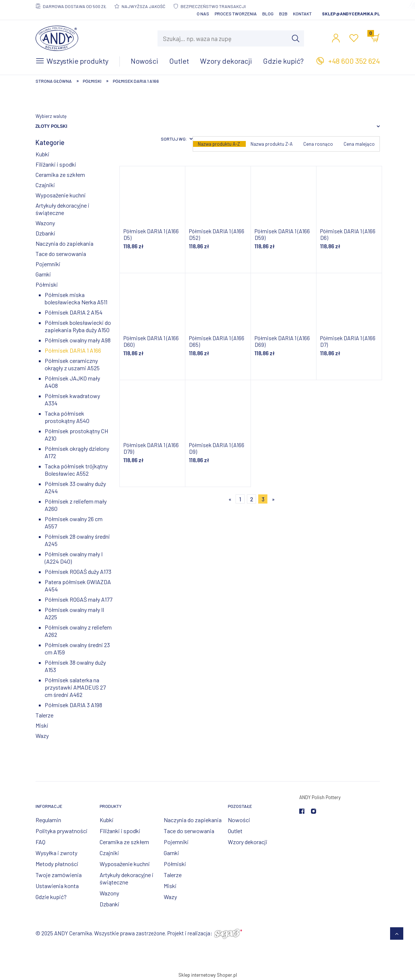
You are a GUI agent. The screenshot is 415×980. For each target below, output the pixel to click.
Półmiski (47, 284)
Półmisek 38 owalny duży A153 (75, 666)
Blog (268, 14)
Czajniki (45, 185)
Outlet (235, 831)
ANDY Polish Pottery (320, 797)
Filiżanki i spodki (56, 164)
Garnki (43, 274)
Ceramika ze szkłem (60, 175)
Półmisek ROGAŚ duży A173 (78, 571)
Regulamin (48, 820)
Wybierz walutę (51, 116)
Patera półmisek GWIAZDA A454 (78, 585)
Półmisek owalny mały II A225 (74, 613)
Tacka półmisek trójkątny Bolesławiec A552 (76, 470)
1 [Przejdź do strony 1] (240, 499)
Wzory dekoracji (248, 842)
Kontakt (302, 14)
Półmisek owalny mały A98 (78, 340)
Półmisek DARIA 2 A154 (74, 312)
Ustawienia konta (57, 886)
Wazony (45, 223)
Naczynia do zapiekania (64, 243)
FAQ (40, 842)
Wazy (42, 736)
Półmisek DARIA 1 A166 (73, 350)
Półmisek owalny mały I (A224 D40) (74, 558)
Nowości (239, 820)
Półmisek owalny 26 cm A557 (74, 522)
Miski (42, 725)
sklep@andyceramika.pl (351, 14)
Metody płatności (57, 864)
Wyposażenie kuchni (61, 195)
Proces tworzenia (236, 14)
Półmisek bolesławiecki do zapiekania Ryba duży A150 (78, 326)
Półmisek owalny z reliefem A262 (78, 631)
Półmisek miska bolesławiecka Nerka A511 (76, 298)
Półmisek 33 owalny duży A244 (75, 487)
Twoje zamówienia (59, 875)
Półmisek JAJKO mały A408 (72, 382)
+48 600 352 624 (354, 61)
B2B (283, 14)
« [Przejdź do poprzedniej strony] (230, 499)
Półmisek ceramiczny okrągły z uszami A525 (72, 364)
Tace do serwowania (61, 254)
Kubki (42, 154)
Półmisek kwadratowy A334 (72, 399)
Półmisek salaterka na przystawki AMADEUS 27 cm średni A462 (75, 687)
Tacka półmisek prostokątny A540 (67, 417)
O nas (203, 14)
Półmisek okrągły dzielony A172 (77, 452)
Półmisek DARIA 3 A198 (73, 705)
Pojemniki (48, 264)
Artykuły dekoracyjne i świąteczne (62, 209)
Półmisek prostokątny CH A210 (76, 435)
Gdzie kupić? (51, 897)
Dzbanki (45, 233)
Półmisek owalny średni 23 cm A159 (77, 648)
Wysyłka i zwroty (56, 853)
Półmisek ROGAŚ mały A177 (79, 599)
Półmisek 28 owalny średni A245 (77, 540)
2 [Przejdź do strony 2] (252, 499)
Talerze (45, 715)
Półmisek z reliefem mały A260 (76, 505)
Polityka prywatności (62, 831)
